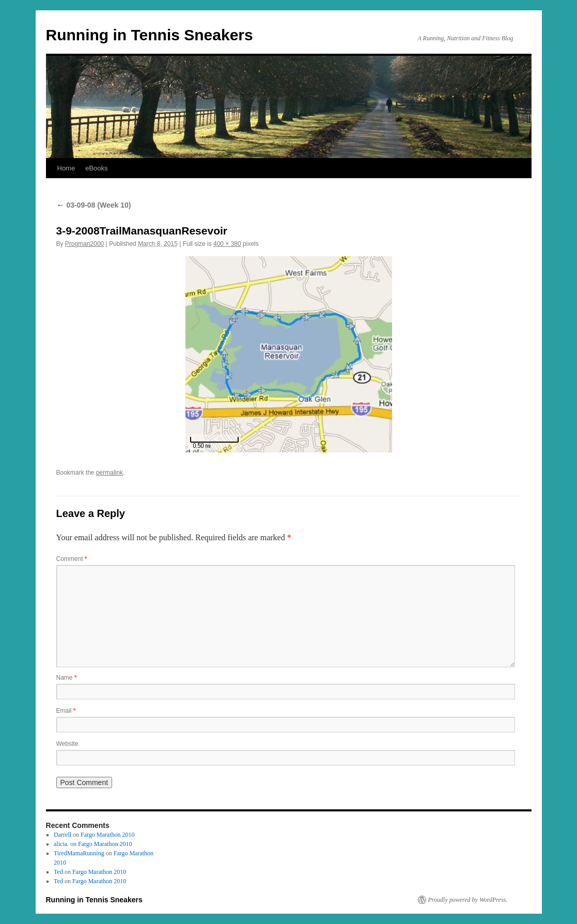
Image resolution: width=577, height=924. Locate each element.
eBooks (96, 168)
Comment (72, 559)
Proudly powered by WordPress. (468, 900)
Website (67, 744)
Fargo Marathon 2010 (107, 835)
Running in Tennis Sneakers (150, 35)
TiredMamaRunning (79, 853)
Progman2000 (84, 244)
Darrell (63, 835)
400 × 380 (227, 244)
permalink (110, 473)
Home (66, 168)
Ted (58, 872)
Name (67, 678)
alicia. (61, 844)
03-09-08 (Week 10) (94, 205)
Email (66, 711)
